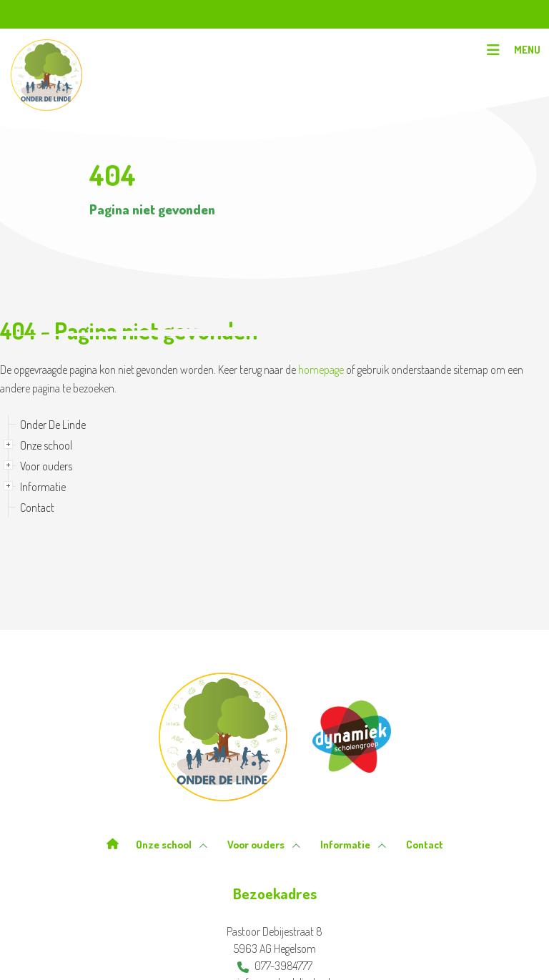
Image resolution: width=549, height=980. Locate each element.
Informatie (43, 487)
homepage (321, 370)
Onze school (46, 445)
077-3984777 (275, 966)
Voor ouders (46, 466)
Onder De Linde (53, 425)
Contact (37, 508)
